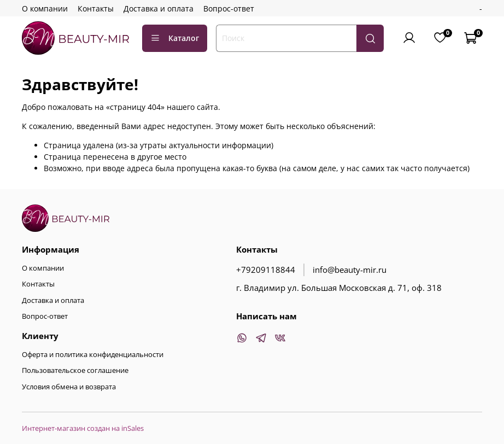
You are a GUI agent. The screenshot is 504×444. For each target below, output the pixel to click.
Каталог (175, 38)
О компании (45, 8)
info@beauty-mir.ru (350, 270)
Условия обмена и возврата (69, 387)
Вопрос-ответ (229, 8)
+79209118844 (266, 270)
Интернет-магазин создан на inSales (83, 428)
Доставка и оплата (159, 8)
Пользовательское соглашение (75, 370)
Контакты (96, 8)
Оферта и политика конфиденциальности (93, 355)
